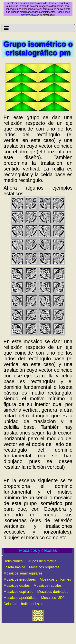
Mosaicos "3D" (52, 598)
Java (33, 15)
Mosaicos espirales (18, 592)
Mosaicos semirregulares (23, 573)
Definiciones (13, 561)
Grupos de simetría (42, 561)
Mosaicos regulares (44, 567)
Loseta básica (14, 567)
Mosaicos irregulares (20, 579)
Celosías (10, 604)
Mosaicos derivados (53, 592)
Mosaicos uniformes (55, 579)
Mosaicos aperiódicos (20, 598)
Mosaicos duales (17, 586)
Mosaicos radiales (47, 586)
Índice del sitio (32, 604)
